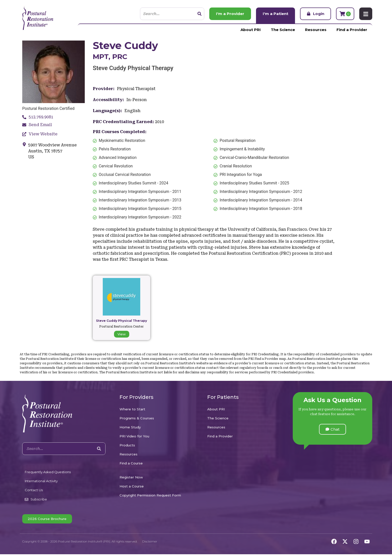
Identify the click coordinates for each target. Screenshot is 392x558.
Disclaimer (150, 541)
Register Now (131, 477)
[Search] (199, 14)
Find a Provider (352, 30)
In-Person (137, 100)
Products (127, 445)
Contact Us (34, 490)
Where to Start (132, 409)
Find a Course (131, 463)
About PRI (251, 30)
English (132, 111)
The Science (283, 30)
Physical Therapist (136, 89)
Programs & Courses (137, 418)
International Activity (41, 481)
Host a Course (132, 486)
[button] (332, 429)
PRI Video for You (134, 436)
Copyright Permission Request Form (150, 495)
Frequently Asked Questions (48, 472)
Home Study (130, 427)
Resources (316, 30)
